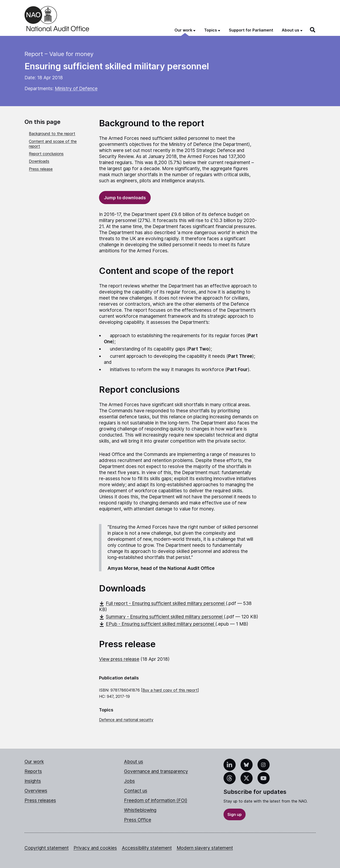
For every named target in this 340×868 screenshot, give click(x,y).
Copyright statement (47, 848)
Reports (33, 771)
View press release (119, 659)
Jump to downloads (125, 198)
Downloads (39, 161)
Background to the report (52, 134)
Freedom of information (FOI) (156, 800)
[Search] (313, 30)
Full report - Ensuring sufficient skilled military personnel (162, 603)
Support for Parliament (251, 30)
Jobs (129, 781)
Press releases (40, 800)
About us (134, 762)
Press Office (138, 820)
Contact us (136, 791)
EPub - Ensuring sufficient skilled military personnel (157, 624)
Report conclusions (46, 154)
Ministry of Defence (76, 89)
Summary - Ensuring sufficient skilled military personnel (161, 617)
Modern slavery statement (205, 848)
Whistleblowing (140, 810)
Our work (34, 762)
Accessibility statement (147, 848)
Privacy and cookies (95, 848)
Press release (41, 169)
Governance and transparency (156, 771)
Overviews (36, 791)
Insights (33, 781)
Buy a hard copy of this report (170, 690)
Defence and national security (126, 720)
